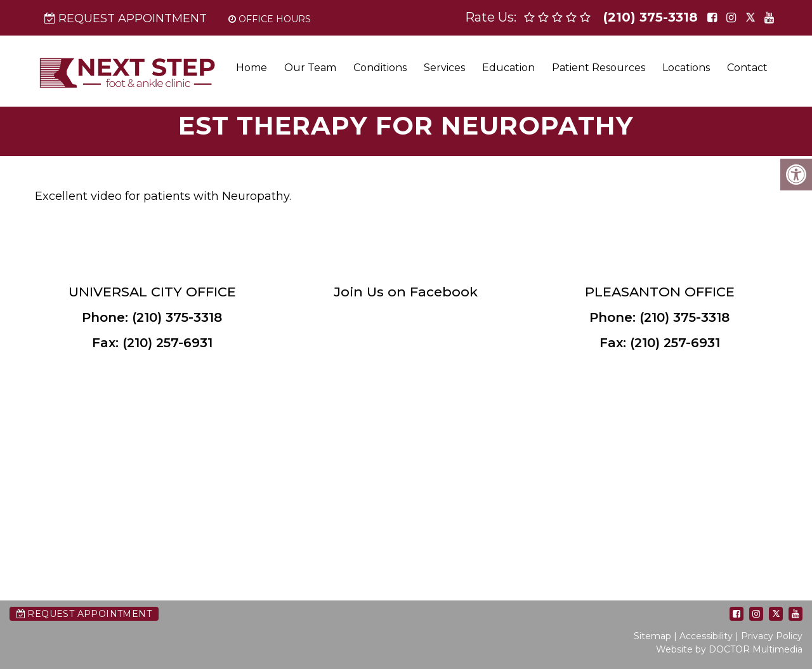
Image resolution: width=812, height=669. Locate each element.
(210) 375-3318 (651, 17)
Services (444, 68)
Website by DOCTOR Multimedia (729, 649)
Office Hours (270, 19)
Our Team (310, 68)
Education (508, 68)
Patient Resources (599, 68)
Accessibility (706, 636)
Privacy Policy (772, 636)
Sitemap (652, 636)
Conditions (380, 68)
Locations (686, 68)
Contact (747, 68)
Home (252, 68)
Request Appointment (126, 18)
